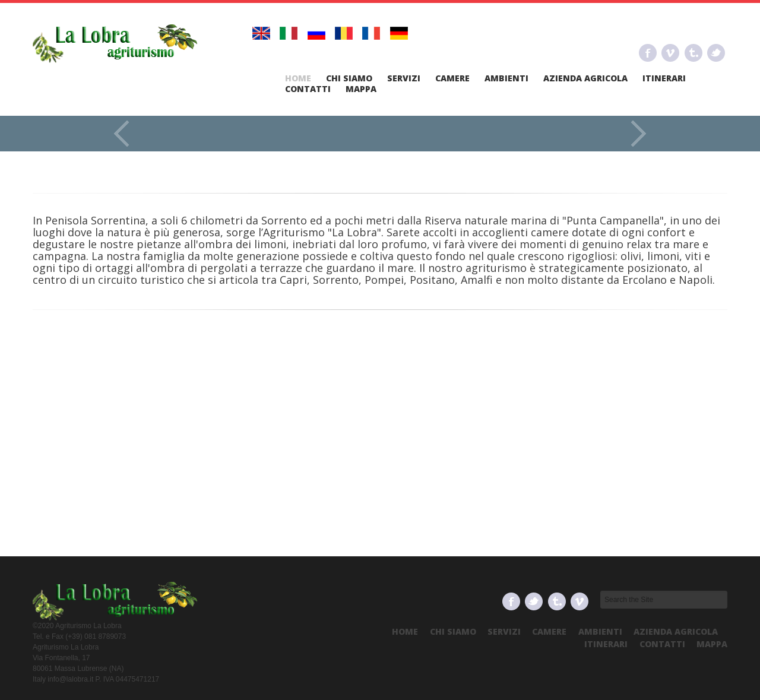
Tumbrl (693, 53)
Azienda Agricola (585, 78)
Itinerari (664, 78)
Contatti (308, 89)
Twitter (716, 53)
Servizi (404, 78)
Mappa (361, 89)
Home (298, 78)
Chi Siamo (349, 78)
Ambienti (506, 78)
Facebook (648, 53)
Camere (452, 78)
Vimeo (670, 53)
